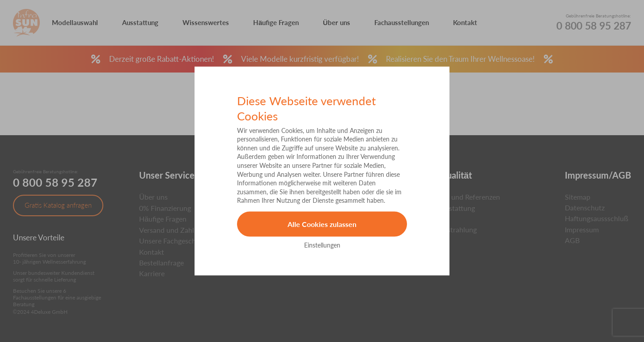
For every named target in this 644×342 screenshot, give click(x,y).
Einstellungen (322, 245)
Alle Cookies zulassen (322, 224)
